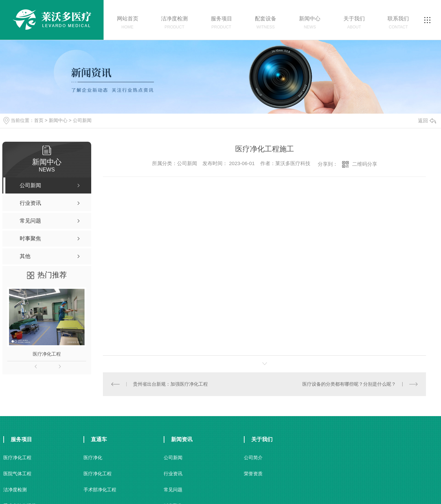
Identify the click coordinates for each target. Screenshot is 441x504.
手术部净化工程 (100, 489)
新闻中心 (58, 120)
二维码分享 (365, 164)
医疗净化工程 (47, 354)
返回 (427, 120)
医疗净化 (93, 457)
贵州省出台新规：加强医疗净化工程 (170, 384)
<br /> (206, 263)
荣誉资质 (253, 473)
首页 (39, 120)
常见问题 (173, 489)
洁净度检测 (15, 489)
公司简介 (253, 457)
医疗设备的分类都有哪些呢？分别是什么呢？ (349, 384)
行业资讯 (173, 473)
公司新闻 (82, 120)
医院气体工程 (17, 473)
